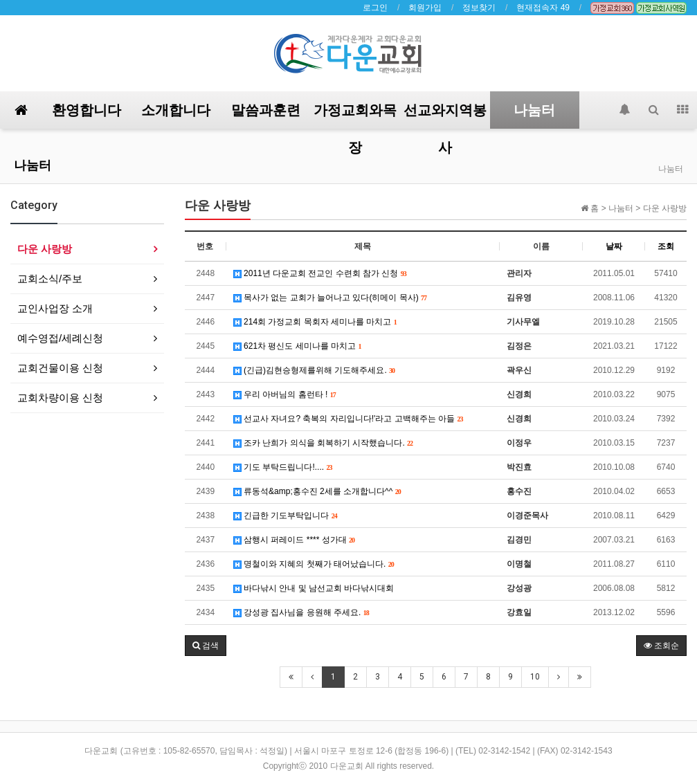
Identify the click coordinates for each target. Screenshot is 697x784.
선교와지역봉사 (445, 115)
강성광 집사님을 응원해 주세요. (301, 612)
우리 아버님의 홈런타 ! (285, 394)
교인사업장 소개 (55, 308)
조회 (666, 246)
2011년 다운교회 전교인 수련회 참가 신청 (320, 273)
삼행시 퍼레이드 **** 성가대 (294, 540)
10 (535, 677)
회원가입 (425, 8)
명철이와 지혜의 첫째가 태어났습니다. (314, 564)
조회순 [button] (661, 646)
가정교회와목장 (355, 115)
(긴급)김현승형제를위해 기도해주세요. (314, 370)
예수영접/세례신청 (60, 338)
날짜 (614, 246)
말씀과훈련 (266, 110)
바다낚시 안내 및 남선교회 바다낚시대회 (314, 588)
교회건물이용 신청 (60, 368)
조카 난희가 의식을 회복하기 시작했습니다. (323, 443)
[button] (206, 646)
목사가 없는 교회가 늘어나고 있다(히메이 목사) (330, 298)
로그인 (375, 8)
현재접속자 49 (543, 8)
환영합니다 (87, 110)
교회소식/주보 (50, 279)
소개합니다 (176, 110)
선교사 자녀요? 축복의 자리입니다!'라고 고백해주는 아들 (348, 419)
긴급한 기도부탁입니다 (286, 516)
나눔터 (534, 110)
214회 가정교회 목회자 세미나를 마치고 (315, 322)
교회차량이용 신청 (60, 398)
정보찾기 (479, 8)
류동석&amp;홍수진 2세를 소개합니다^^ (317, 491)
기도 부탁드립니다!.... (283, 467)
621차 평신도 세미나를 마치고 (298, 346)
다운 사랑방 (45, 249)
